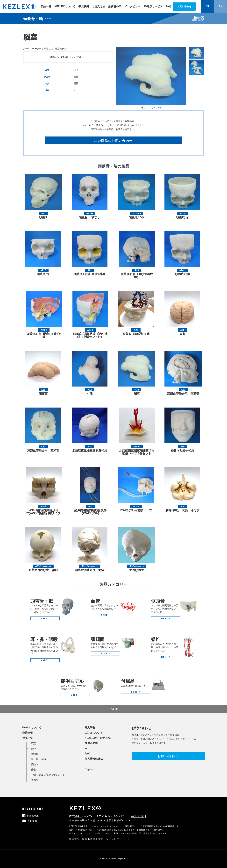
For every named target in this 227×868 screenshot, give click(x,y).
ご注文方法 (99, 6)
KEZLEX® (20, 7)
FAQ (168, 6)
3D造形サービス (153, 6)
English (89, 769)
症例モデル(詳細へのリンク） (48, 775)
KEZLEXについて (65, 6)
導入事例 (84, 6)
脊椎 (33, 770)
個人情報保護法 (94, 759)
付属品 (35, 780)
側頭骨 (35, 754)
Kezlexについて (32, 728)
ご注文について (94, 733)
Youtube (33, 821)
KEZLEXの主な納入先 (98, 738)
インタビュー (132, 6)
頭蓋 (33, 743)
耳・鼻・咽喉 (38, 759)
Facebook (33, 816)
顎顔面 (35, 764)
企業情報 (28, 733)
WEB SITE (137, 816)
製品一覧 (46, 6)
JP (208, 6)
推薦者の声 (115, 6)
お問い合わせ (168, 756)
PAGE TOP (113, 709)
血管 (33, 749)
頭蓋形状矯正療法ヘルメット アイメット (106, 839)
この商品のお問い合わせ (113, 140)
